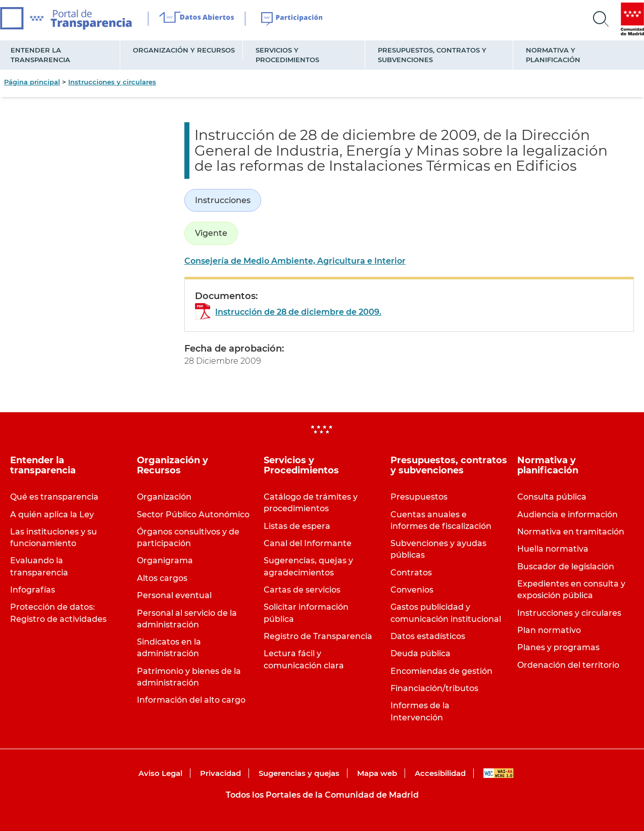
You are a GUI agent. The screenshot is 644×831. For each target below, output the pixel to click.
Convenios (412, 590)
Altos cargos (162, 578)
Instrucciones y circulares (112, 82)
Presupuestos (419, 497)
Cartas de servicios (302, 590)
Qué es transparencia (54, 497)
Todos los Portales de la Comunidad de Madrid (322, 795)
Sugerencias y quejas (299, 773)
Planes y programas (558, 647)
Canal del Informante (308, 543)
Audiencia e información (567, 515)
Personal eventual (174, 595)
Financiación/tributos (434, 688)
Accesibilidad (440, 773)
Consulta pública (552, 497)
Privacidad (220, 773)
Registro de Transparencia (318, 636)
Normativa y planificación (553, 55)
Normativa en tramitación (571, 532)
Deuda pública (420, 653)
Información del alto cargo (191, 700)
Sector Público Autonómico (193, 515)
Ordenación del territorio (568, 665)
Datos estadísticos (428, 636)
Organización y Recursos (184, 50)
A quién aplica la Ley (52, 515)
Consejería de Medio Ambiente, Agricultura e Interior (295, 261)
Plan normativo (549, 630)
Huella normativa (553, 549)
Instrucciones (223, 200)
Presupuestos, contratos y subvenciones (432, 55)
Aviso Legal (160, 773)
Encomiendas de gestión (441, 671)
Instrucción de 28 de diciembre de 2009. (298, 312)
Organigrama (165, 560)
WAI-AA (499, 773)
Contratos (411, 573)
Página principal (32, 82)
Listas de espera (297, 526)
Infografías (33, 590)
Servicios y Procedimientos (287, 55)
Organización (164, 497)
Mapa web (377, 773)
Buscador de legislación (566, 567)
